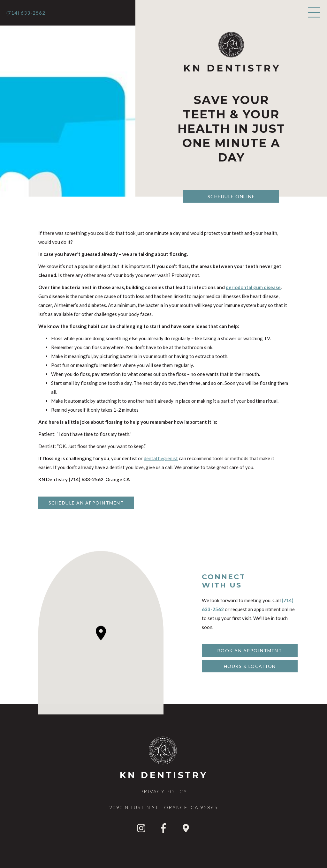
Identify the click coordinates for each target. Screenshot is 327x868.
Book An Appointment (250, 651)
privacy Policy (164, 791)
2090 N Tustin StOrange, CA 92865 (163, 807)
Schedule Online (231, 196)
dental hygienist (161, 458)
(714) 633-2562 (26, 13)
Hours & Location (250, 666)
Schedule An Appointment (86, 503)
